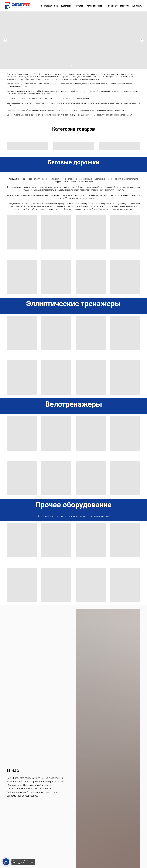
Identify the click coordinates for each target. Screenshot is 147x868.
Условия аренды (95, 6)
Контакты (137, 6)
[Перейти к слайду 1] (71, 65)
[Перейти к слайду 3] (76, 65)
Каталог (79, 6)
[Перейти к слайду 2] (73, 65)
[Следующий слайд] (142, 40)
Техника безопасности (118, 6)
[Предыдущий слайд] (5, 40)
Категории (66, 6)
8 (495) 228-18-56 (49, 6)
